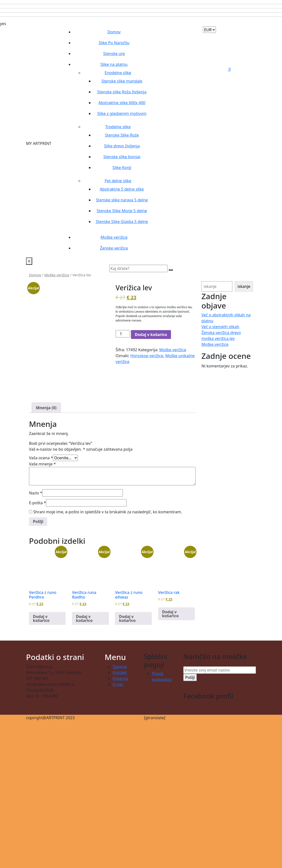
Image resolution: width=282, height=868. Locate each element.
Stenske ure (114, 54)
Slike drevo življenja (122, 146)
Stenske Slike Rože (122, 135)
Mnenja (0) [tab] (46, 408)
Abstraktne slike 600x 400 (122, 103)
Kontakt (120, 672)
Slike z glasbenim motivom (122, 113)
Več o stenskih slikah (220, 327)
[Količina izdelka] (123, 334)
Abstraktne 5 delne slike (122, 189)
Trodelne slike (118, 127)
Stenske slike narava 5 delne (122, 200)
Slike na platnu (114, 64)
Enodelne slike (118, 73)
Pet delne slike (118, 181)
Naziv (36, 493)
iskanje (244, 286)
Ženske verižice (114, 248)
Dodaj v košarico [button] (41, 618)
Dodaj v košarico (151, 335)
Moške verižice (114, 237)
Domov (114, 32)
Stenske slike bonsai (122, 157)
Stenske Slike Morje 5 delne (122, 211)
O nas (118, 684)
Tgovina (120, 667)
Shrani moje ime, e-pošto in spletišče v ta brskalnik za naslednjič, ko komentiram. (108, 512)
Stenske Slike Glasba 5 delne (122, 222)
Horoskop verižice (147, 356)
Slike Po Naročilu (114, 43)
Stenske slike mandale (122, 81)
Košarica (120, 678)
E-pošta (37, 503)
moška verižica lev (218, 338)
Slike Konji (122, 168)
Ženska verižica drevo (221, 333)
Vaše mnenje (42, 464)
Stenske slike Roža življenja (122, 92)
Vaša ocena (41, 458)
